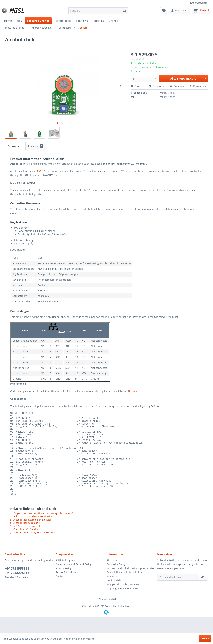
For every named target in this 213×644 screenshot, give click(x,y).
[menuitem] (98, 11)
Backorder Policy (116, 580)
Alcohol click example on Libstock (31, 535)
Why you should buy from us (123, 600)
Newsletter (113, 592)
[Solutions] (82, 21)
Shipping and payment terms (123, 604)
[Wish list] (164, 11)
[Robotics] (98, 21)
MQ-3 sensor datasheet (25, 542)
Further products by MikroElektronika (33, 548)
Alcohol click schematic (25, 539)
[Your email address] (178, 593)
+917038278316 (17, 589)
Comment (178, 86)
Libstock (133, 391)
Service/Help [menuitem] (199, 3)
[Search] (124, 11)
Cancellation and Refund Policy (74, 580)
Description (14, 146)
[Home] (8, 21)
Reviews (36, 146)
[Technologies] (63, 21)
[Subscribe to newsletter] (203, 593)
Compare (138, 86)
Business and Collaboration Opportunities (130, 584)
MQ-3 (40, 171)
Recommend (199, 86)
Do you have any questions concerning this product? (42, 529)
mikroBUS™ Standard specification (31, 532)
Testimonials (114, 596)
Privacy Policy (64, 584)
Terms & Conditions (67, 588)
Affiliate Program (65, 576)
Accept (205, 638)
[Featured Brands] (38, 21)
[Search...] (98, 11)
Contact (60, 592)
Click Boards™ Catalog (24, 545)
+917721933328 (17, 584)
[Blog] (19, 21)
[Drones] (113, 21)
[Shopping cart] (201, 11)
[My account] (180, 11)
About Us (112, 576)
